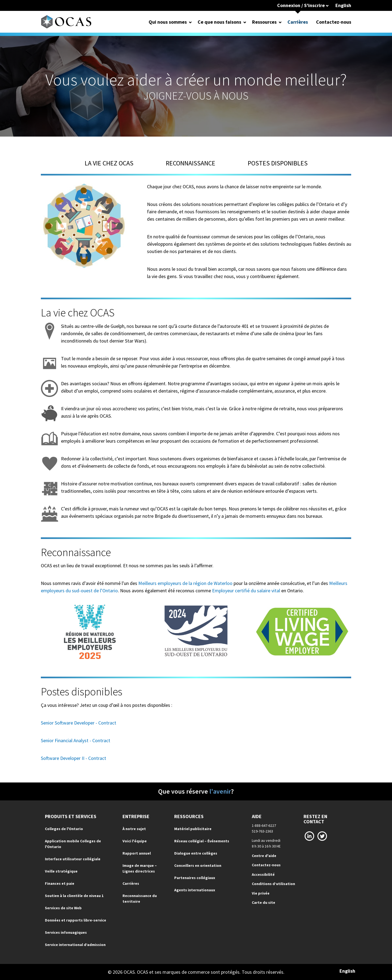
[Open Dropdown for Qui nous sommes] (190, 22)
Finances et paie (60, 883)
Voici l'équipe (135, 841)
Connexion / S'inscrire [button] (303, 5)
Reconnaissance (191, 163)
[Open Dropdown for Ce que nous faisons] (245, 22)
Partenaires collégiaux (195, 878)
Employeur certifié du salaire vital (246, 591)
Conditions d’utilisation (273, 884)
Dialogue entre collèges (196, 853)
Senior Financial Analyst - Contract (76, 740)
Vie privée (261, 893)
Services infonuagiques (66, 932)
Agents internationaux (195, 890)
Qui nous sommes (168, 22)
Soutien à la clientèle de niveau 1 (74, 896)
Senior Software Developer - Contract (79, 723)
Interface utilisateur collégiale (73, 859)
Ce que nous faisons (219, 22)
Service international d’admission (75, 945)
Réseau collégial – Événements (202, 841)
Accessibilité (263, 874)
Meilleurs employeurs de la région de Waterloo (185, 583)
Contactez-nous (334, 22)
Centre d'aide (264, 856)
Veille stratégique (61, 871)
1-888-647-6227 (264, 825)
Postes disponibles (278, 163)
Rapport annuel (137, 853)
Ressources (264, 22)
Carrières (298, 22)
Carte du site (264, 902)
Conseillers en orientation (198, 865)
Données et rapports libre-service (76, 920)
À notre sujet (134, 829)
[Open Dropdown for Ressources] (280, 22)
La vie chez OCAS (109, 163)
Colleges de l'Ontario (64, 829)
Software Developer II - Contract (73, 758)
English (343, 5)
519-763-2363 (262, 831)
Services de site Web (63, 908)
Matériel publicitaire (193, 829)
